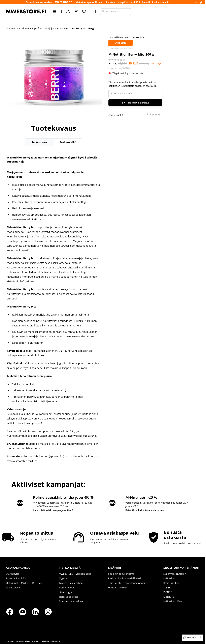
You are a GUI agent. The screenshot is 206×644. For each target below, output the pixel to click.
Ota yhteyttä (12, 574)
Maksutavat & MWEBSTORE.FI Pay (24, 583)
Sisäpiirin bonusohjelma (121, 574)
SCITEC (167, 588)
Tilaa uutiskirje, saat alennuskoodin (127, 583)
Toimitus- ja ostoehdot (71, 583)
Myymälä (64, 578)
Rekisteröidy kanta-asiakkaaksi (125, 578)
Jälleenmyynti (66, 592)
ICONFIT (168, 592)
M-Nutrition (170, 578)
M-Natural (169, 597)
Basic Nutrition (171, 583)
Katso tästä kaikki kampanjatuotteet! (53, 510)
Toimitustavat (13, 588)
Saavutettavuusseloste (71, 601)
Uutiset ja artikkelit (118, 588)
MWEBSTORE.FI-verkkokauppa (75, 574)
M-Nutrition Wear (173, 601)
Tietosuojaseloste (68, 597)
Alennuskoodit (67, 588)
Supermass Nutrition (175, 574)
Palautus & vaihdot (16, 578)
